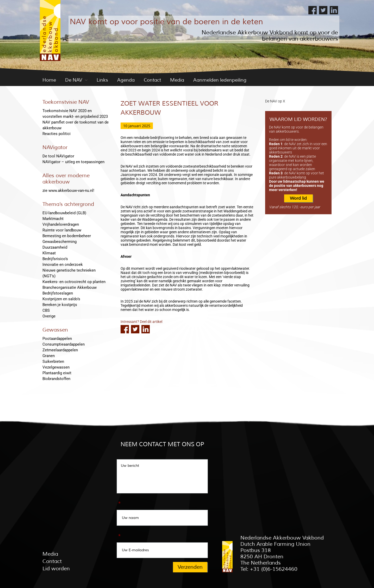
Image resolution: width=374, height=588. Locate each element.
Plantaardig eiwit (57, 373)
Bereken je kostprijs (60, 305)
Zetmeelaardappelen (60, 350)
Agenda (126, 80)
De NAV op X (275, 101)
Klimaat (49, 253)
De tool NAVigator (58, 156)
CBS (46, 310)
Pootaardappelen (57, 339)
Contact (152, 80)
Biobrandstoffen (56, 379)
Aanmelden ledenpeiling (220, 80)
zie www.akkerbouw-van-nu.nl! (68, 191)
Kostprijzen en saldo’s (61, 299)
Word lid (298, 198)
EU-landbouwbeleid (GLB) (64, 213)
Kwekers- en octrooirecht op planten (74, 282)
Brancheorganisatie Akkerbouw (70, 287)
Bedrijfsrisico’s (55, 259)
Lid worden (56, 569)
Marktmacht (53, 219)
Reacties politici (57, 134)
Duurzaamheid (55, 247)
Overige (49, 316)
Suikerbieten (53, 362)
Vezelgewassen (56, 367)
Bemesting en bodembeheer (67, 236)
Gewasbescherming (60, 242)
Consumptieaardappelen (64, 344)
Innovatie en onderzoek (63, 265)
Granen (49, 356)
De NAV (74, 80)
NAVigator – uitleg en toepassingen (73, 162)
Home (49, 80)
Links (102, 80)
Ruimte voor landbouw (62, 230)
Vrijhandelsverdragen (61, 224)
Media (177, 80)
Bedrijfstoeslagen (58, 293)
